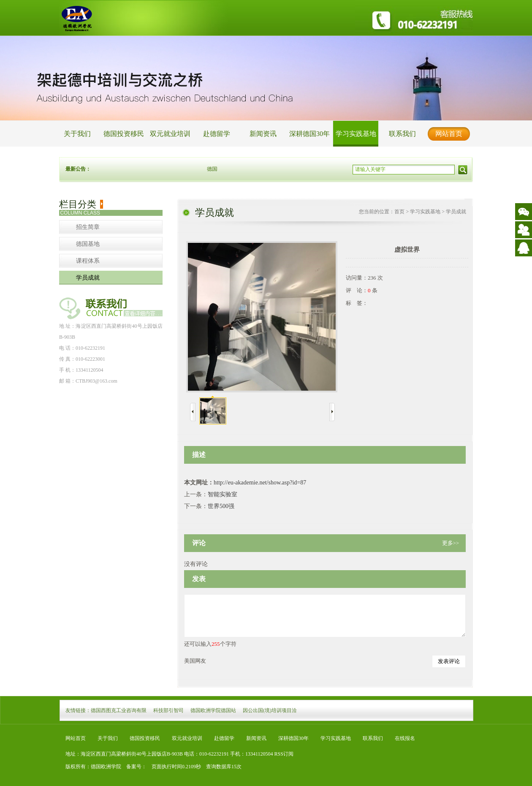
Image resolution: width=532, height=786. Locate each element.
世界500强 (221, 506)
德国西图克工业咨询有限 (119, 710)
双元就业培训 (170, 134)
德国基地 (88, 244)
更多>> (451, 543)
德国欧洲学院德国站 (213, 710)
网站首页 (449, 134)
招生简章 (88, 227)
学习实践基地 (356, 134)
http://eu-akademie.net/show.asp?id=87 (260, 483)
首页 (399, 212)
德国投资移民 (124, 134)
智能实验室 (223, 494)
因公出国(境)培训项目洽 (270, 710)
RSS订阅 (284, 754)
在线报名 (405, 738)
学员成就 (88, 278)
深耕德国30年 (309, 134)
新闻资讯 (263, 134)
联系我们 (402, 134)
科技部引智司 (168, 710)
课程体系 (88, 261)
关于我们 (77, 134)
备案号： (134, 767)
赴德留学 (217, 134)
